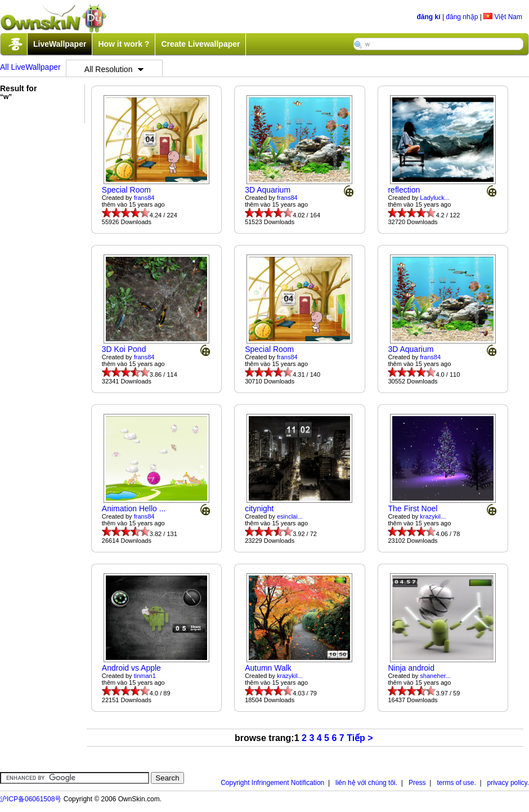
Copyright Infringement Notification (272, 783)
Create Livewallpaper (200, 44)
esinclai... (290, 516)
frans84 (144, 198)
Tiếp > (360, 738)
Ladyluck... (435, 198)
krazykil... (433, 516)
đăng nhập (462, 17)
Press (417, 783)
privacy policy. (508, 783)
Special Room (126, 190)
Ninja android (411, 668)
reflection (404, 190)
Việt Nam (503, 17)
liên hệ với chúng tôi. (366, 783)
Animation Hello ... (134, 508)
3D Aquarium (268, 190)
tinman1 (145, 676)
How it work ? (124, 44)
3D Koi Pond (124, 349)
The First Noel (413, 508)
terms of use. (456, 783)
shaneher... (435, 676)
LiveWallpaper (60, 44)
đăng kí (429, 17)
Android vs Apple (131, 668)
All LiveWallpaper (30, 67)
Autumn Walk (268, 668)
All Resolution (114, 69)
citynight (259, 508)
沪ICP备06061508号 (31, 799)
